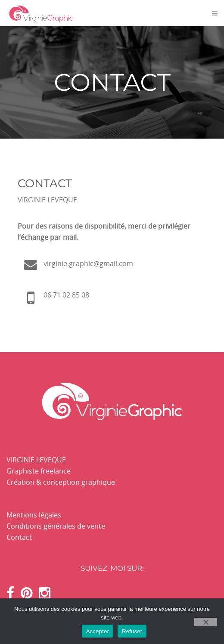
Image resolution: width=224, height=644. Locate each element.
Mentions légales (34, 515)
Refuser (132, 631)
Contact (19, 537)
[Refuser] (205, 622)
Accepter (98, 631)
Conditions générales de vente (56, 526)
